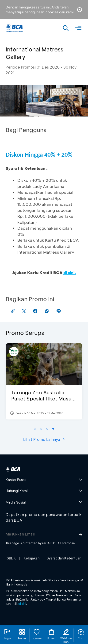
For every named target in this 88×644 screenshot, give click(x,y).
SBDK (11, 558)
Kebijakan (31, 558)
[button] (35, 429)
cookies (52, 12)
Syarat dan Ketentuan (64, 558)
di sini (22, 604)
